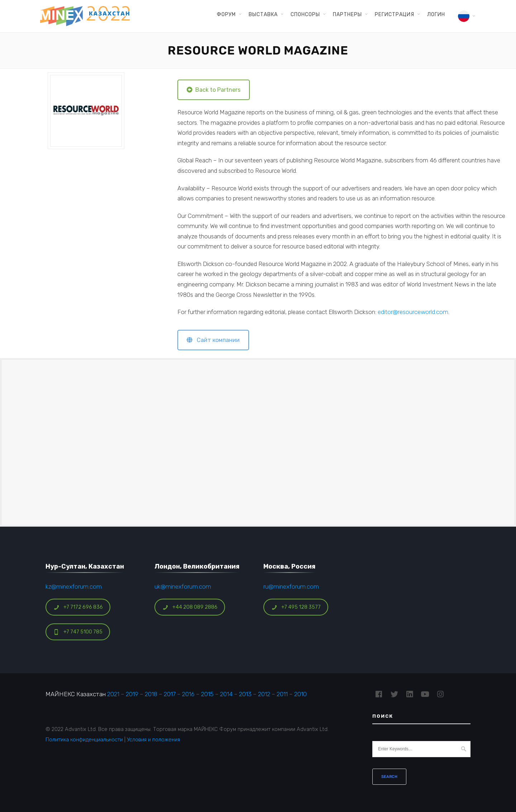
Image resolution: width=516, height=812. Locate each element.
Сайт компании (213, 340)
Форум (226, 14)
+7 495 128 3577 (296, 607)
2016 (188, 694)
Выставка (263, 14)
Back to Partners (214, 90)
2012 (264, 694)
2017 (170, 694)
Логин (436, 14)
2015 (207, 694)
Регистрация (395, 14)
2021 (113, 694)
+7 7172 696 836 (78, 607)
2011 (282, 694)
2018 (151, 694)
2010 (300, 694)
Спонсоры (305, 14)
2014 (226, 694)
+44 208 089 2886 (190, 607)
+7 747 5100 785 (78, 632)
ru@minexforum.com (291, 587)
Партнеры (347, 14)
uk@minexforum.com (183, 587)
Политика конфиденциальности (84, 740)
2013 (245, 694)
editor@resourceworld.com (413, 312)
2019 (132, 694)
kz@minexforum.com (74, 587)
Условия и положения (153, 740)
